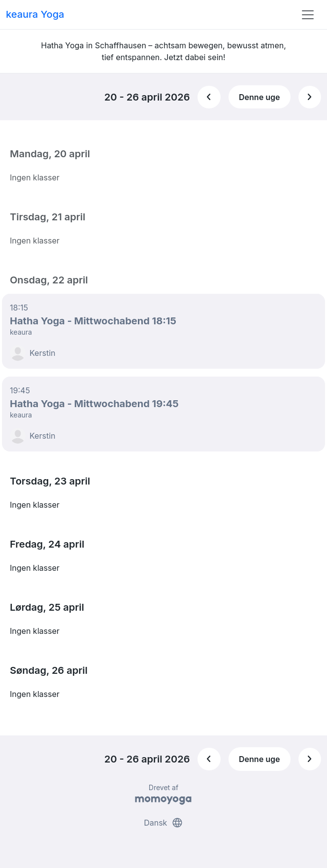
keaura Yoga (35, 14)
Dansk (163, 823)
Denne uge (259, 97)
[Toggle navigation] (308, 15)
